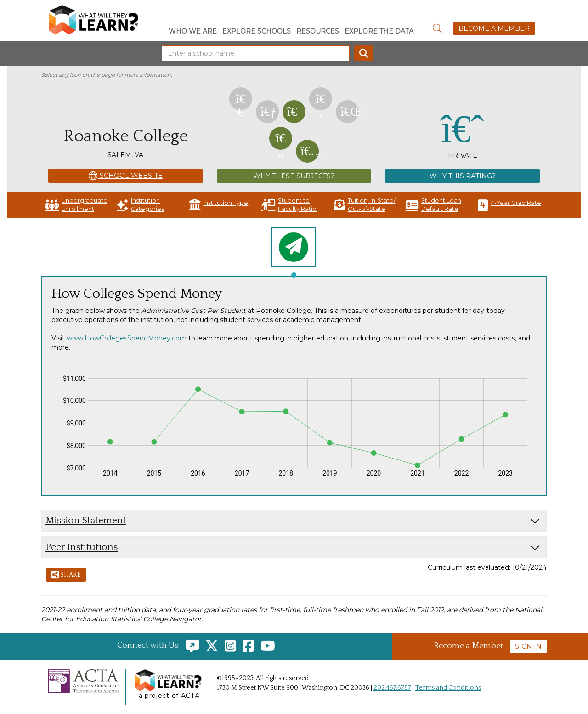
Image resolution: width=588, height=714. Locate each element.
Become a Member (494, 28)
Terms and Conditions (448, 688)
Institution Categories (140, 205)
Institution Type (218, 205)
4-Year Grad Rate (509, 205)
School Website (126, 176)
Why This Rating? (463, 176)
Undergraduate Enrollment (76, 205)
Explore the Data (379, 31)
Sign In (528, 646)
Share (66, 575)
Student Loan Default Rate (433, 205)
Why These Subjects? (294, 176)
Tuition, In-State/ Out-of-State (365, 205)
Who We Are (193, 31)
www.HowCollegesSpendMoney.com (127, 338)
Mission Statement (86, 520)
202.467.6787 (392, 688)
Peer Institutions (82, 547)
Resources (318, 31)
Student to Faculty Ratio (289, 205)
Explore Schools (257, 31)
